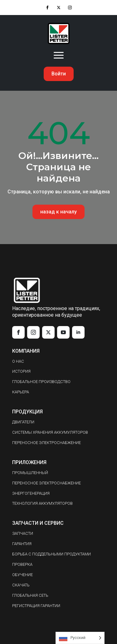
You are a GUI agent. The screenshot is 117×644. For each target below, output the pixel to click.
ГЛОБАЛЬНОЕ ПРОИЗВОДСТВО (41, 382)
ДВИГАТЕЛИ (23, 422)
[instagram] (70, 8)
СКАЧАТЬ (21, 585)
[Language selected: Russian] (80, 638)
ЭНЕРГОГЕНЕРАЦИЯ (31, 493)
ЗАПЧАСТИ (23, 533)
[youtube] (63, 332)
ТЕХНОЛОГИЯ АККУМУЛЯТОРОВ (42, 503)
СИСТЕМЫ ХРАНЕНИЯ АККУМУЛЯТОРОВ (50, 432)
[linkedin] (78, 332)
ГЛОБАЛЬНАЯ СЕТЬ (30, 595)
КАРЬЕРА (21, 392)
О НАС (18, 361)
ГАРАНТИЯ (22, 544)
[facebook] (47, 8)
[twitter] (59, 8)
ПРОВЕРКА (22, 564)
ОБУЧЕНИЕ (22, 575)
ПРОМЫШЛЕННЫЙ (30, 473)
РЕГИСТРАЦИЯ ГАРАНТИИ (36, 606)
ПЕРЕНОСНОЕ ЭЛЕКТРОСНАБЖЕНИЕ (46, 443)
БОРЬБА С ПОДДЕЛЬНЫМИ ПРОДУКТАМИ (51, 554)
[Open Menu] (59, 55)
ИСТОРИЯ (21, 371)
